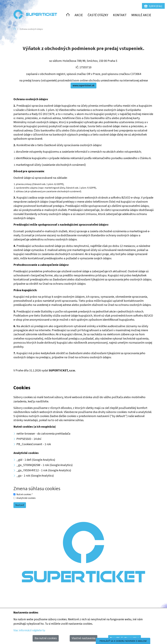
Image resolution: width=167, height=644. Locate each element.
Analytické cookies (26, 498)
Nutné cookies (25, 494)
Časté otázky (98, 15)
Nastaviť (20, 505)
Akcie (79, 15)
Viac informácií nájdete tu (29, 630)
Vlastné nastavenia (83, 638)
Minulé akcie (141, 15)
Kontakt (120, 15)
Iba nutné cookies (46, 638)
